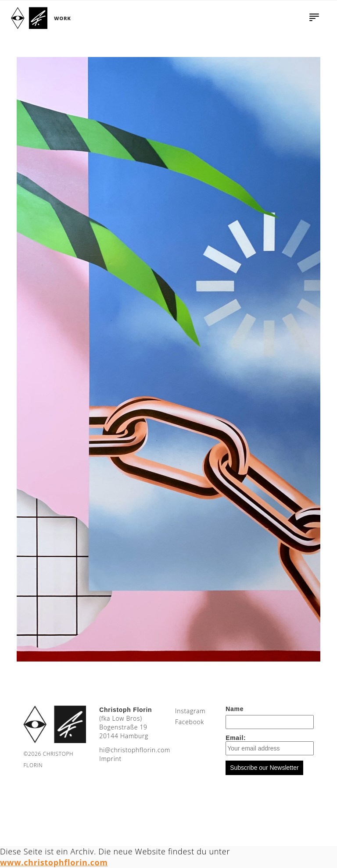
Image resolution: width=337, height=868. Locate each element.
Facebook (190, 722)
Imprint (110, 759)
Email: (269, 745)
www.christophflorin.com (54, 862)
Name (235, 709)
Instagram (190, 711)
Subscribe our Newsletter (264, 768)
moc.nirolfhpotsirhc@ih (135, 750)
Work (63, 18)
